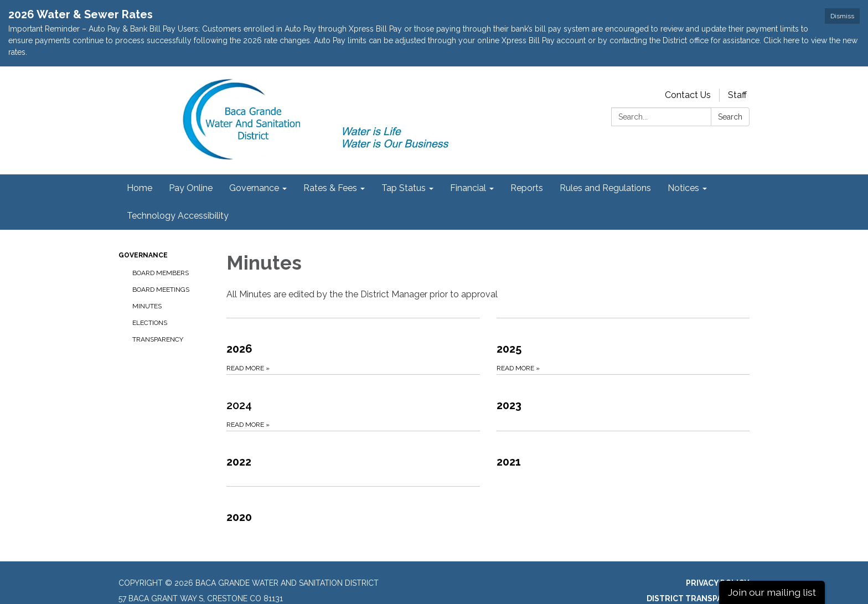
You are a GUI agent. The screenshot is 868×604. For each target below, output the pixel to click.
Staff (737, 69)
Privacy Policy (718, 557)
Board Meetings (161, 264)
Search (730, 91)
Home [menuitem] (139, 162)
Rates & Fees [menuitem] (330, 162)
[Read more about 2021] (623, 432)
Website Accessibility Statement (676, 588)
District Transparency (698, 572)
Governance (143, 229)
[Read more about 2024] (353, 376)
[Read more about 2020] (353, 488)
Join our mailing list (772, 592)
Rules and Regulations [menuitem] (605, 162)
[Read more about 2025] (623, 320)
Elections (150, 297)
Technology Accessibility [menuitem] (178, 190)
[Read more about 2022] (353, 432)
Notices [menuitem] (683, 162)
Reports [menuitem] (527, 162)
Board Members (161, 247)
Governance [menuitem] (254, 162)
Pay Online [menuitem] (191, 162)
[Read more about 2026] (353, 320)
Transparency (158, 313)
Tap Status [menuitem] (404, 162)
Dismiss (842, 16)
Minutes (147, 280)
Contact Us (688, 69)
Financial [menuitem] (468, 162)
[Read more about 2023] (623, 376)
